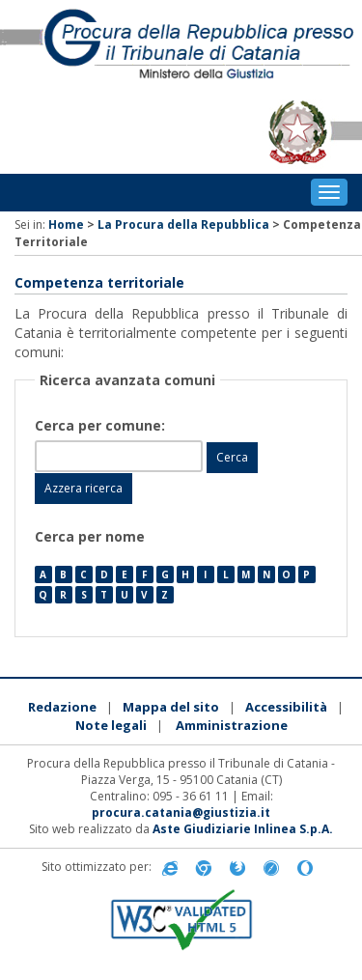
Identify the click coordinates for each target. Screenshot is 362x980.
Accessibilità (286, 707)
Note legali (111, 725)
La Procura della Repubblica (183, 224)
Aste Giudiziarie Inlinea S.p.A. (243, 829)
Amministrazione (232, 725)
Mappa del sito (171, 707)
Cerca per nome (90, 536)
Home (66, 224)
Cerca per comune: (102, 425)
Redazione (62, 707)
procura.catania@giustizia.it (181, 812)
